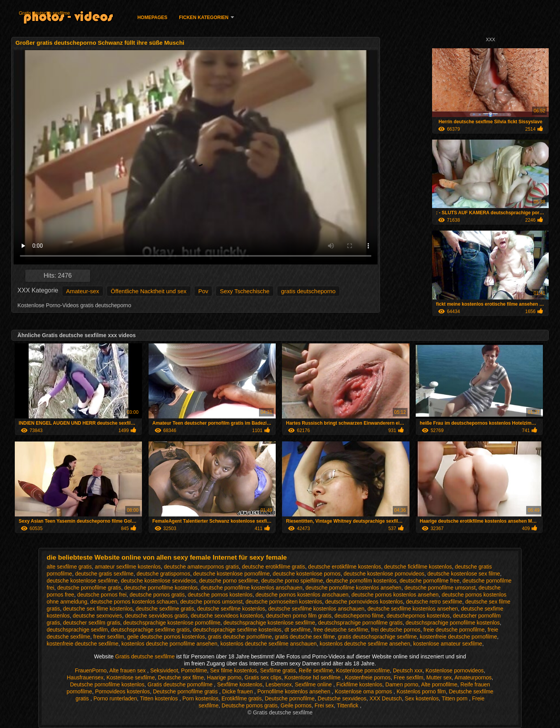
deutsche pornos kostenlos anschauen (302, 595)
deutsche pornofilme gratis (89, 588)
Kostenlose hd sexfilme (313, 677)
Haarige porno (224, 677)
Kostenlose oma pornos (364, 691)
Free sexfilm (408, 677)
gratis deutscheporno (308, 291)
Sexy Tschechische (244, 291)
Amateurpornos (473, 677)
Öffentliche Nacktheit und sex (149, 291)
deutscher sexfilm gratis (92, 623)
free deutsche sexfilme (341, 630)
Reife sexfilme (316, 670)
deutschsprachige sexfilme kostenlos (237, 630)
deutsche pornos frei (102, 595)
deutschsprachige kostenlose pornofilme (172, 623)
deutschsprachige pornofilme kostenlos (453, 623)
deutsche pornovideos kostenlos (364, 602)
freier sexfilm (109, 637)
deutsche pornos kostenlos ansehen (395, 595)
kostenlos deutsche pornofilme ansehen (169, 644)
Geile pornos (296, 705)
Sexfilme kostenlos (240, 684)
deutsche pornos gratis (157, 595)
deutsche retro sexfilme (434, 602)
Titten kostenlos (160, 698)
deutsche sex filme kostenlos (98, 609)
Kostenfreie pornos (368, 677)
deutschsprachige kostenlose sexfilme (269, 623)
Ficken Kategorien (204, 17)
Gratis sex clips (263, 677)
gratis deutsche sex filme (305, 637)
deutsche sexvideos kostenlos (227, 616)
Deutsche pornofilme (290, 698)
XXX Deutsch (386, 698)
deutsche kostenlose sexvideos (159, 581)
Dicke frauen (238, 691)
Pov (203, 291)
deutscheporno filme (359, 616)
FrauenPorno (91, 670)
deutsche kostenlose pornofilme (232, 574)
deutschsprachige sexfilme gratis (150, 630)
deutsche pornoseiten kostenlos (284, 602)
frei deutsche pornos (396, 630)
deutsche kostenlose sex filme (464, 574)
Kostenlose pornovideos (454, 670)
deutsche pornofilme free (429, 581)
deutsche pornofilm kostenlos (361, 581)
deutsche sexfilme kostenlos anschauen (316, 609)
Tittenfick (348, 705)
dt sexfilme (298, 630)
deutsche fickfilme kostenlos (418, 567)
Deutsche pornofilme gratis (186, 691)
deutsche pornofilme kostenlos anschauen (252, 588)
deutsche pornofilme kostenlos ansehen (353, 588)
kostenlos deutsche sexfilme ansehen (365, 644)
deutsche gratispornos (163, 574)
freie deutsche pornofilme (454, 630)
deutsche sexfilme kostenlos (231, 609)
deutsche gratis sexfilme (104, 574)
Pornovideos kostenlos (123, 691)
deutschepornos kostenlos (418, 616)
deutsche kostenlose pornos (306, 574)
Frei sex (324, 705)
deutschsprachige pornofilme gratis (360, 623)
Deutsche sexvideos (342, 698)
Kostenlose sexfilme (131, 677)
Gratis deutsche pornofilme (181, 684)
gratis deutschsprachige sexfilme (377, 637)
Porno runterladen (115, 698)
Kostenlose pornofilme (363, 670)
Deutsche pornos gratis (250, 705)
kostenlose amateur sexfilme (447, 644)
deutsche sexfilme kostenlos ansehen (413, 609)
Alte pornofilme (439, 684)
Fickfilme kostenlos (359, 684)
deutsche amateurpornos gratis (201, 567)
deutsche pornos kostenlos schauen (134, 602)
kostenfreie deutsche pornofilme (458, 637)
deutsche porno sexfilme (229, 581)
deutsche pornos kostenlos (220, 595)
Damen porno (402, 684)
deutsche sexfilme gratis (165, 609)
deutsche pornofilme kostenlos (161, 588)
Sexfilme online (314, 684)
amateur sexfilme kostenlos (128, 567)
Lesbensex (279, 684)
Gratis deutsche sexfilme (44, 13)
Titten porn (455, 698)
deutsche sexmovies (97, 616)
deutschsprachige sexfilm (77, 630)
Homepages (152, 17)
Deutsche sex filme (181, 677)
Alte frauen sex (128, 670)
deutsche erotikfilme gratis (274, 567)
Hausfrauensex (85, 677)
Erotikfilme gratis (241, 698)
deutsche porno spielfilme (292, 581)
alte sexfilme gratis (69, 567)
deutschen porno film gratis (299, 616)
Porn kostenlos (200, 698)
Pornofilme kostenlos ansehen (295, 691)
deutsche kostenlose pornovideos (384, 574)
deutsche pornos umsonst (211, 602)
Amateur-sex (83, 291)
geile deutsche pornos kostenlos (166, 637)
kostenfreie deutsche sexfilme (82, 644)
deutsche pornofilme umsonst (440, 588)
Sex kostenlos (422, 698)
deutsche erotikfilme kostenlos (345, 567)
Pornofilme (194, 670)
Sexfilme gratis (278, 670)
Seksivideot (164, 670)
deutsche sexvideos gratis (157, 616)
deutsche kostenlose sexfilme (82, 581)
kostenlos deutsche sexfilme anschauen (269, 644)
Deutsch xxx (408, 670)
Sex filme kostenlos (234, 670)
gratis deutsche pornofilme (240, 637)
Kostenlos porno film (421, 691)
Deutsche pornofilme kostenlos (107, 684)
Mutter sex (439, 677)
